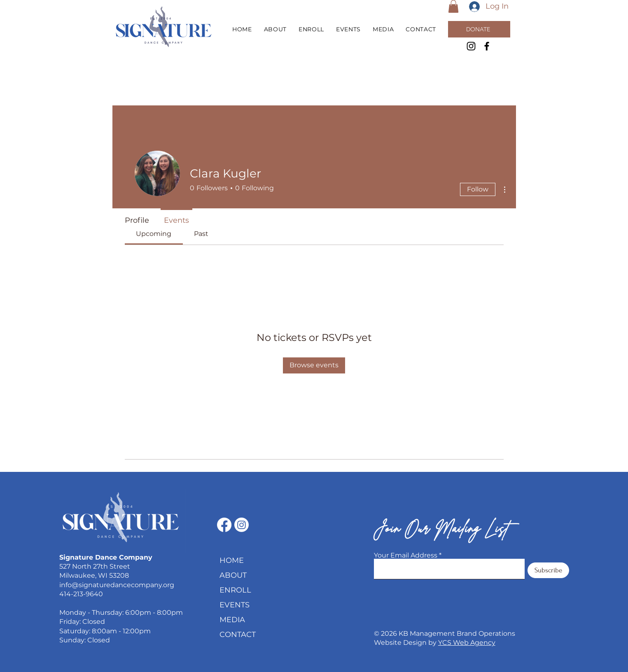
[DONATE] (479, 29)
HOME (232, 560)
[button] (453, 6)
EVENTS (235, 605)
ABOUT (233, 575)
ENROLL (235, 590)
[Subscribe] (548, 570)
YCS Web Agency (467, 643)
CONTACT (238, 635)
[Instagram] (471, 46)
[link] (154, 234)
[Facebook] (487, 46)
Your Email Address (406, 555)
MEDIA (232, 620)
